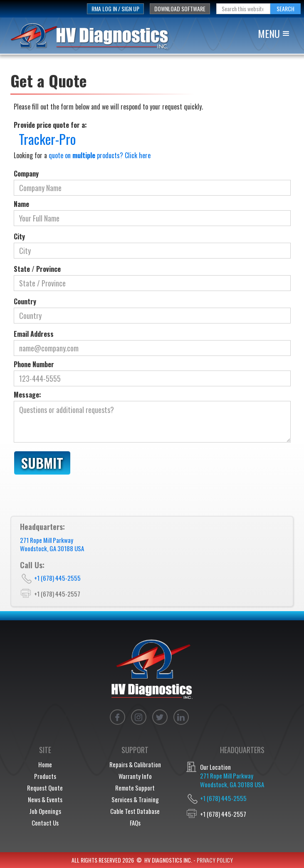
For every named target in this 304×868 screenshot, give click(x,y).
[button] (277, 33)
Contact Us (45, 823)
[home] (94, 36)
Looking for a (82, 155)
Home (45, 764)
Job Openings (45, 811)
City (19, 236)
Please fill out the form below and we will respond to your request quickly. (108, 107)
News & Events (45, 799)
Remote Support (135, 788)
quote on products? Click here (100, 155)
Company (26, 174)
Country (25, 301)
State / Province (37, 269)
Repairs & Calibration (135, 764)
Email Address (34, 334)
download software (180, 9)
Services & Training (135, 799)
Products (45, 776)
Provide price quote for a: (50, 125)
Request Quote (45, 788)
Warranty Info (135, 776)
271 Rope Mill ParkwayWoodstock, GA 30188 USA (52, 544)
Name (21, 204)
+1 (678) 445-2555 (57, 578)
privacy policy (215, 860)
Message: (27, 395)
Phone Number (34, 364)
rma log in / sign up (115, 9)
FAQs (135, 823)
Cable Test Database (135, 811)
